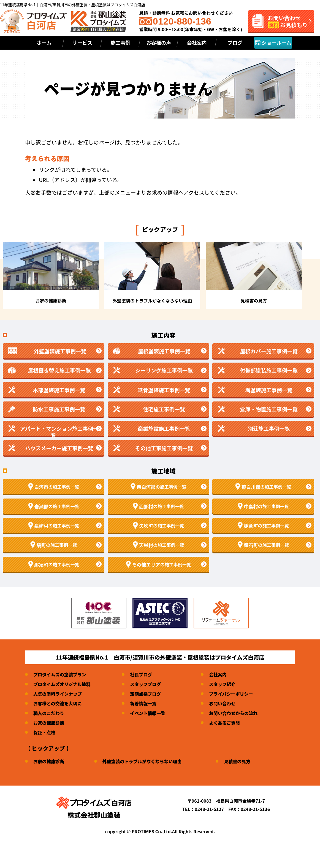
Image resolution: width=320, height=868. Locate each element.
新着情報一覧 (143, 703)
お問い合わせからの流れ (233, 713)
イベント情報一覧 (148, 713)
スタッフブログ (145, 684)
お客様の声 (159, 42)
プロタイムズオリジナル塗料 (62, 684)
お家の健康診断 (49, 723)
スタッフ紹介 (222, 684)
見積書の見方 (237, 761)
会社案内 (197, 42)
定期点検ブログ (145, 694)
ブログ (235, 42)
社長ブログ (141, 674)
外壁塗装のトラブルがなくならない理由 (142, 761)
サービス (82, 42)
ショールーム (273, 42)
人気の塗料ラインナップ (58, 694)
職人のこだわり (49, 713)
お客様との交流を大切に (58, 703)
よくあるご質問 (224, 723)
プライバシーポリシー (231, 694)
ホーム (44, 42)
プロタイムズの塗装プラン (60, 674)
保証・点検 (44, 732)
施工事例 (120, 42)
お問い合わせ (222, 703)
